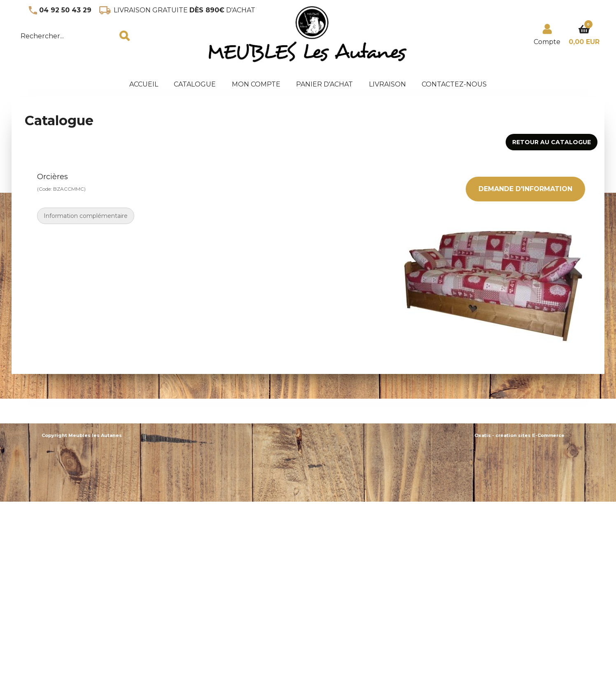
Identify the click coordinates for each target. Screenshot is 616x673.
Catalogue (195, 84)
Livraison (387, 84)
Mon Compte (256, 84)
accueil (144, 84)
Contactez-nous (454, 84)
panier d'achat (324, 84)
